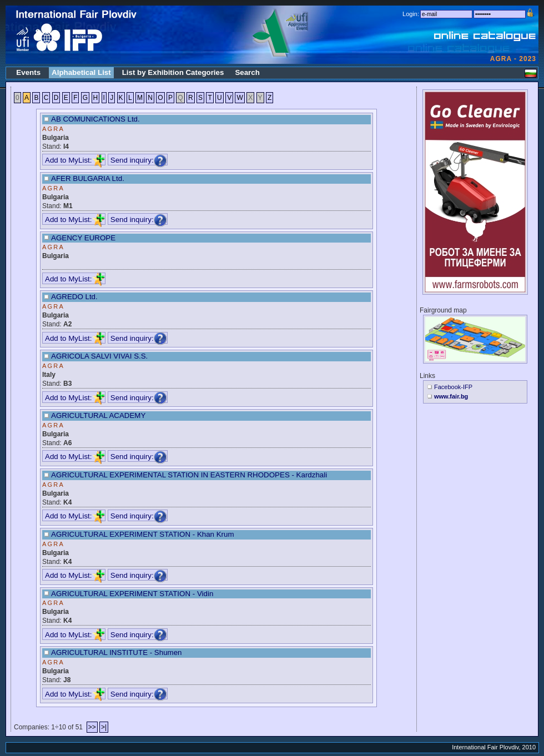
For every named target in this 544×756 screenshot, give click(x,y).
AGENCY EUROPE (83, 238)
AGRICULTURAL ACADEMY (98, 415)
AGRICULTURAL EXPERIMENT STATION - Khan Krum (143, 534)
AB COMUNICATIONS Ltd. (95, 119)
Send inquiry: (139, 160)
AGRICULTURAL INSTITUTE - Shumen (117, 652)
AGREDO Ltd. (74, 297)
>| (104, 727)
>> (92, 727)
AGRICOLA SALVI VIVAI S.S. (99, 356)
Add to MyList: (75, 160)
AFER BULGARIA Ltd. (88, 178)
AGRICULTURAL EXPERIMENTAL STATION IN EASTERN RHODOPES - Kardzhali (189, 475)
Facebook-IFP (453, 387)
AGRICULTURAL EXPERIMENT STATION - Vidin (132, 594)
